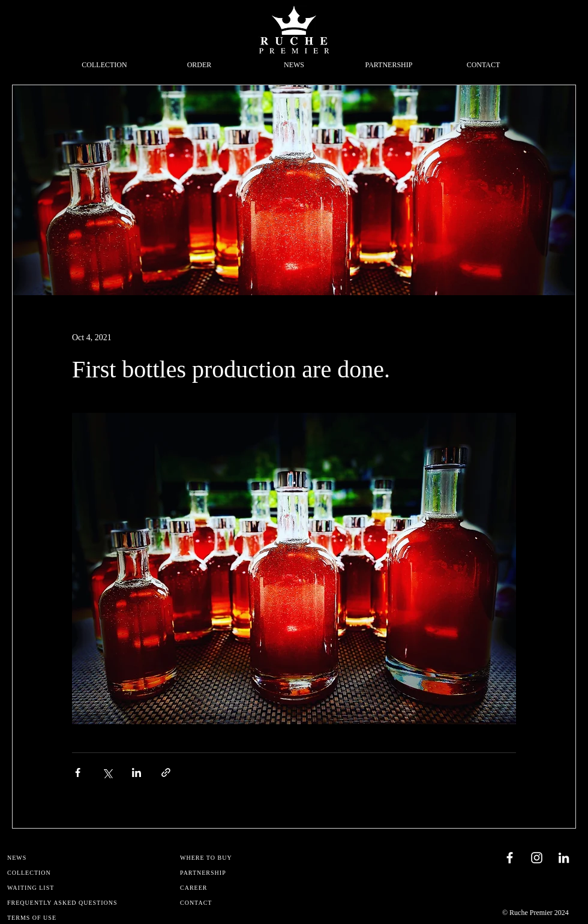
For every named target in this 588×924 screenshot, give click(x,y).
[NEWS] (65, 858)
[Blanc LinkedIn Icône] (564, 858)
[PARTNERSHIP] (238, 873)
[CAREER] (238, 888)
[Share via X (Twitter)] (107, 772)
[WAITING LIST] (65, 888)
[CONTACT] (238, 903)
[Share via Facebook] (78, 772)
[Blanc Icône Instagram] (537, 858)
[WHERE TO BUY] (238, 858)
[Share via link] (166, 772)
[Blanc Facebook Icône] (510, 858)
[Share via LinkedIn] (136, 772)
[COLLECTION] (65, 873)
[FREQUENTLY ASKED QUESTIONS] (65, 903)
